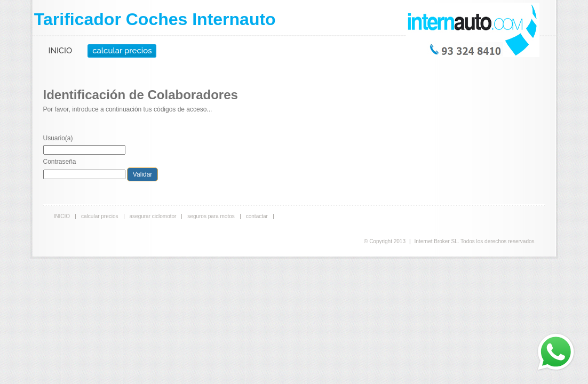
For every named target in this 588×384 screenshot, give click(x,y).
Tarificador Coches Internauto (155, 19)
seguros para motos (211, 216)
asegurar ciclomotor (153, 216)
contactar (257, 216)
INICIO (61, 51)
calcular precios (122, 51)
